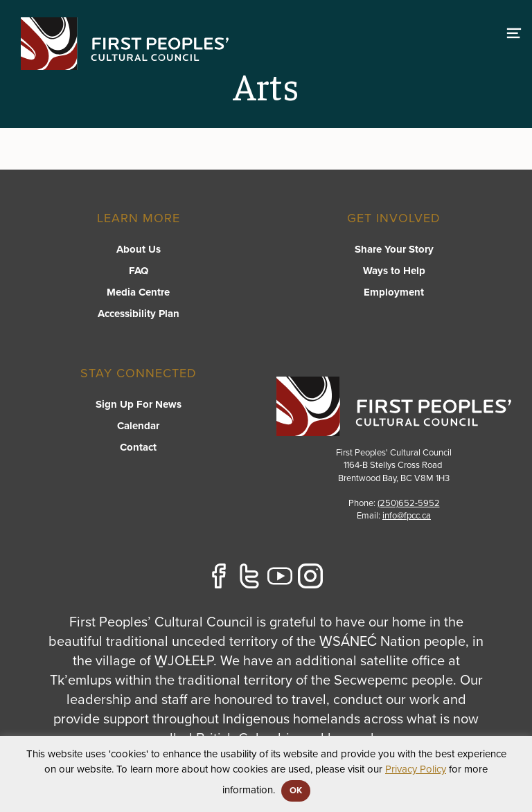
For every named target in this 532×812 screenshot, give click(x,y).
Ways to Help (394, 271)
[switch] (514, 31)
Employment (394, 292)
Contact (138, 447)
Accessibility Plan (139, 314)
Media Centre (138, 292)
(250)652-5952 (409, 503)
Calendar (138, 426)
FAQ (139, 271)
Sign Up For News (139, 404)
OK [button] (296, 791)
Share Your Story (394, 249)
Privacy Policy (416, 769)
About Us (139, 249)
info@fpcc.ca (407, 516)
